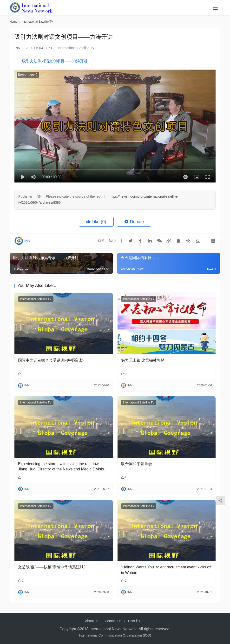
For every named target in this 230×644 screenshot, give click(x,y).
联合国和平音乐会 (137, 464)
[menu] (215, 8)
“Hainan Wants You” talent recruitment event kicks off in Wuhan (166, 570)
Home (13, 22)
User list (134, 621)
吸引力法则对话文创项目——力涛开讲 (55, 61)
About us (92, 621)
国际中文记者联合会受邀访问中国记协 (51, 360)
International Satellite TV (76, 48)
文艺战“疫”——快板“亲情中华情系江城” (51, 567)
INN (17, 48)
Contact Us (113, 621)
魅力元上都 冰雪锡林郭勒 (143, 360)
